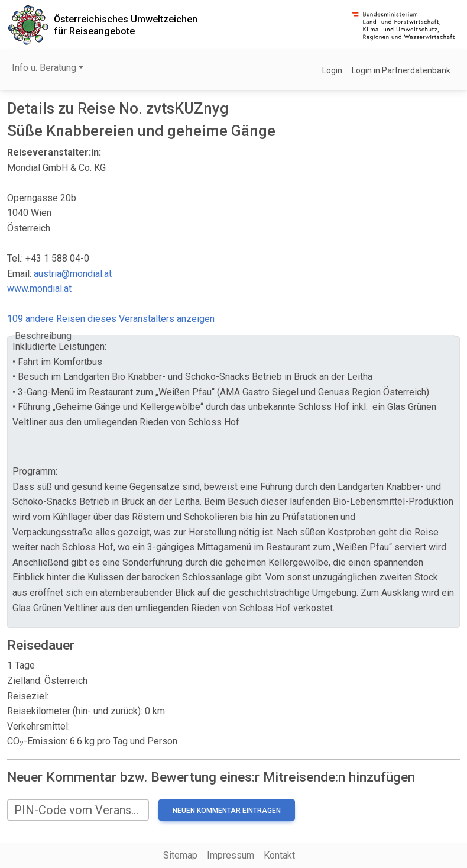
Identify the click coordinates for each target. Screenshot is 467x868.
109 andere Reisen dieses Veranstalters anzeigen (111, 319)
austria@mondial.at (73, 274)
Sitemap (180, 855)
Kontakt (279, 855)
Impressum (231, 855)
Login (332, 70)
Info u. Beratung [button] (44, 68)
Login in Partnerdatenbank (401, 70)
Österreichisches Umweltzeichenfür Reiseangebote (126, 25)
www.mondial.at (39, 288)
